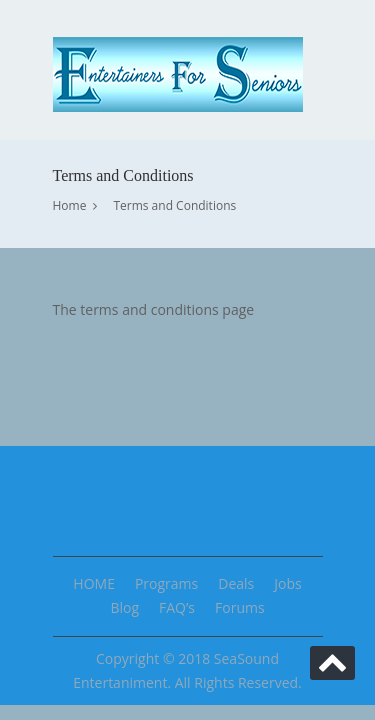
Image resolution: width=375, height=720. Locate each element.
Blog (124, 607)
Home (70, 205)
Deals (236, 583)
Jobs (287, 583)
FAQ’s (177, 607)
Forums (240, 607)
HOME (94, 583)
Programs (166, 583)
